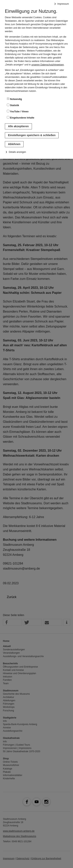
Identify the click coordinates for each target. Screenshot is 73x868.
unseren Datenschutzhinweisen (48, 65)
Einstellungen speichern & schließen (32, 135)
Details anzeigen (17, 152)
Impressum (63, 4)
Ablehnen (14, 144)
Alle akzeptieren (18, 126)
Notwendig (14, 99)
